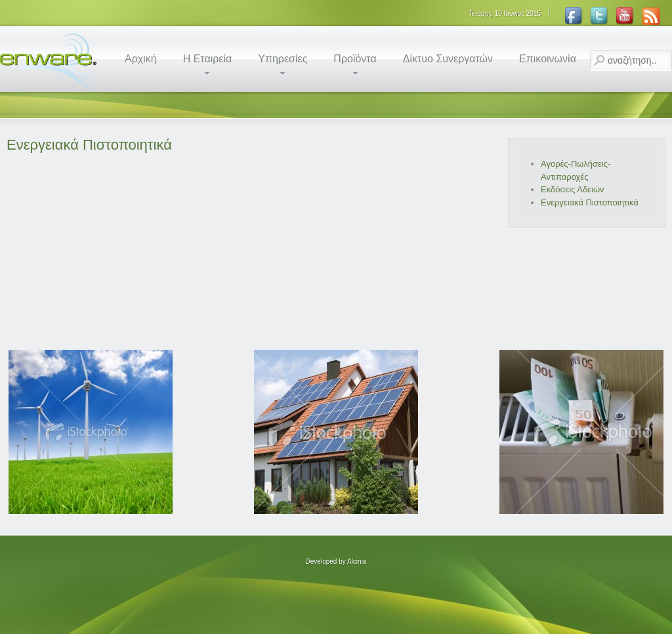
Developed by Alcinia (336, 561)
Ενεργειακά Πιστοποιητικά (89, 145)
